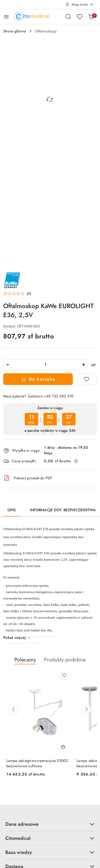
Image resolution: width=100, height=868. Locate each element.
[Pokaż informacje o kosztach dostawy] (76, 461)
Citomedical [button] (50, 838)
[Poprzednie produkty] (13, 709)
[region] (50, 419)
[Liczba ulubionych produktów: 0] (79, 16)
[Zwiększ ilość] (83, 365)
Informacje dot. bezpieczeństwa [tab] (63, 510)
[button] (17, 293)
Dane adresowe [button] (50, 824)
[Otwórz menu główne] (6, 17)
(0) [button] (29, 293)
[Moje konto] (79, 5)
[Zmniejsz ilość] (7, 365)
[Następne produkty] (87, 709)
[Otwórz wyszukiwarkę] (68, 16)
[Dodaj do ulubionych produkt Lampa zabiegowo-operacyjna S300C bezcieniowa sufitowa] (64, 675)
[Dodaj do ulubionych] (86, 379)
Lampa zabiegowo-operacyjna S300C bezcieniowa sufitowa (37, 763)
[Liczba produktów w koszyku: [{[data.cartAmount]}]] (91, 16)
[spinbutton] (45, 365)
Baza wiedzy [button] (50, 852)
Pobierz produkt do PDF (28, 478)
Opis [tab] (12, 510)
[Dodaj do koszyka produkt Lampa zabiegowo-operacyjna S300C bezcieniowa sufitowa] (63, 747)
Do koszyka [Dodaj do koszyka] (38, 379)
